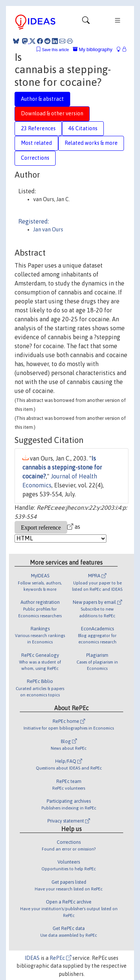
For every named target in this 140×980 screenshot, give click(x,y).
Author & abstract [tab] (42, 99)
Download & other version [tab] (52, 113)
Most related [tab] (36, 143)
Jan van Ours (48, 230)
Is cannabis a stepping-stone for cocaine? (62, 467)
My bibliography (93, 49)
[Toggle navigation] (86, 22)
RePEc (60, 958)
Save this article (55, 50)
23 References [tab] (38, 128)
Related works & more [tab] (91, 143)
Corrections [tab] (35, 158)
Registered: (34, 221)
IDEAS (32, 958)
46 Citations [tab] (83, 128)
